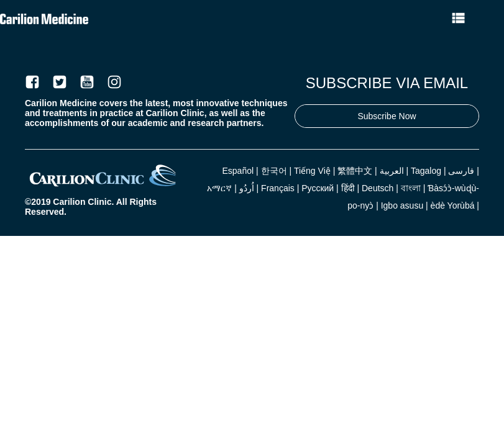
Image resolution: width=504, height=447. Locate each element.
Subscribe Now (387, 116)
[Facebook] (32, 82)
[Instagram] (114, 82)
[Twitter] (60, 82)
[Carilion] (103, 189)
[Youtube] (87, 82)
